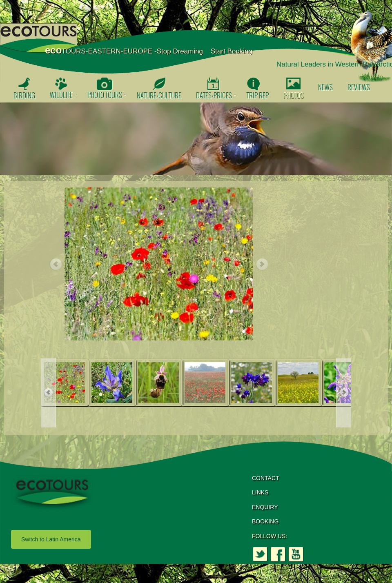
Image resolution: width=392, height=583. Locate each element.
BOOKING (265, 521)
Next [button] (262, 265)
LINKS (260, 492)
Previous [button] (56, 265)
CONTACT (266, 478)
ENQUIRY (265, 507)
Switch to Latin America (51, 539)
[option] (196, 139)
